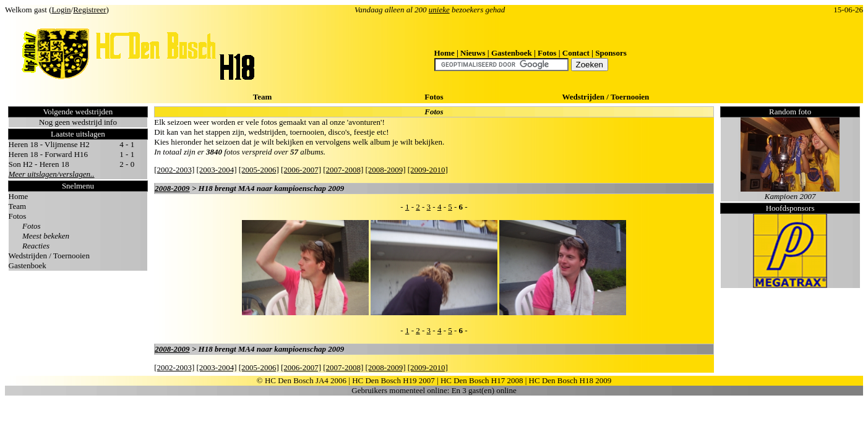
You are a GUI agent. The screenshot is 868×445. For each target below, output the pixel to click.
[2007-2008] (343, 170)
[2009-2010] (428, 170)
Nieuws (473, 53)
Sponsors (611, 53)
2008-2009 (172, 188)
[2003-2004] (217, 170)
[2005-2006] (259, 170)
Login (62, 10)
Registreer (89, 10)
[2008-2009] (386, 170)
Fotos (547, 53)
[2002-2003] (174, 170)
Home (445, 53)
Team (263, 97)
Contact (576, 53)
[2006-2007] (301, 170)
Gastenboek (512, 53)
